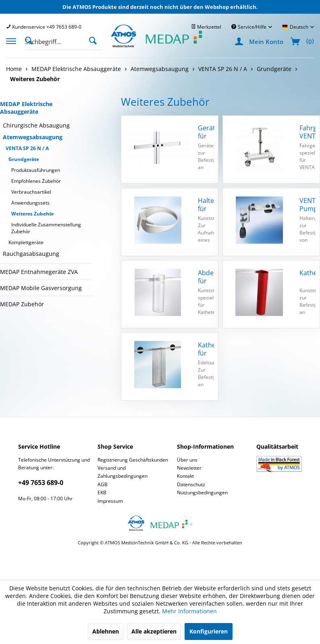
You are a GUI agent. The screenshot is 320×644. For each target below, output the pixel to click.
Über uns (187, 460)
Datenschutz (191, 484)
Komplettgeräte (26, 242)
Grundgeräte (24, 159)
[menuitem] (44, 27)
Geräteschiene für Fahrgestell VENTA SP (206, 132)
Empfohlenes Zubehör (36, 181)
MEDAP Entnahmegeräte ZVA (39, 272)
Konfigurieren (209, 631)
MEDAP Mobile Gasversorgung (41, 288)
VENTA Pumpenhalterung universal (308, 205)
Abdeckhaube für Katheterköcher (206, 277)
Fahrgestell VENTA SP (308, 132)
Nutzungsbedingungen (202, 492)
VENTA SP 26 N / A (27, 148)
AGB (103, 484)
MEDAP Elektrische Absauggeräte (26, 108)
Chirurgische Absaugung (36, 125)
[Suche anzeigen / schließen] (31, 40)
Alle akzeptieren (154, 631)
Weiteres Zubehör (33, 214)
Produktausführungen (36, 170)
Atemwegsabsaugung (33, 137)
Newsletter (189, 468)
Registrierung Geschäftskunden (133, 460)
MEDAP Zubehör (22, 304)
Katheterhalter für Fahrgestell (206, 349)
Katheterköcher (308, 273)
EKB (102, 492)
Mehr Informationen (189, 611)
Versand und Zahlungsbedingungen (123, 472)
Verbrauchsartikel (31, 192)
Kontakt (185, 476)
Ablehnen (106, 631)
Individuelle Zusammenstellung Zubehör (46, 228)
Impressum (110, 501)
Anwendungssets (30, 203)
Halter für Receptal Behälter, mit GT (206, 205)
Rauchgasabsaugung (31, 254)
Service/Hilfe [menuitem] (249, 27)
